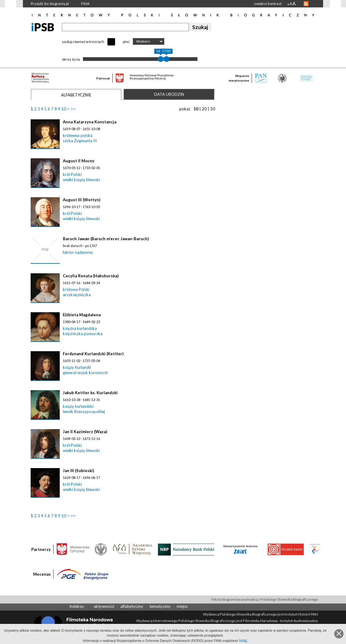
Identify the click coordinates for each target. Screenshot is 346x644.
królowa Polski (76, 289)
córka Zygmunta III (80, 141)
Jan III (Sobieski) (78, 471)
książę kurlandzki (78, 406)
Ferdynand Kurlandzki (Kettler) (93, 354)
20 (204, 109)
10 (64, 109)
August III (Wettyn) (82, 200)
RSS (306, 4)
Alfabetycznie (76, 95)
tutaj (243, 640)
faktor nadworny (78, 252)
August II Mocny (79, 161)
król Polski (72, 174)
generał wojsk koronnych (85, 373)
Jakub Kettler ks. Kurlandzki (90, 393)
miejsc (182, 606)
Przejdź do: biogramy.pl (50, 4)
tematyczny (160, 606)
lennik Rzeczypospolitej (84, 412)
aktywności (104, 606)
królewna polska (78, 135)
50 (213, 109)
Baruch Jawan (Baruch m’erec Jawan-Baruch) (106, 239)
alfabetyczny (132, 606)
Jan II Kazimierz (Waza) (85, 432)
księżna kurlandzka (80, 328)
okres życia (71, 59)
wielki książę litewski (81, 180)
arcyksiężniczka (77, 295)
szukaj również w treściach (83, 42)
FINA (85, 4)
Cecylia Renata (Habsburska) (91, 276)
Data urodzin (169, 94)
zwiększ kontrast (268, 4)
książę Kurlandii (77, 367)
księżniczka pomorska (83, 334)
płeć (126, 42)
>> (73, 109)
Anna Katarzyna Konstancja (90, 122)
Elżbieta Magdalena (82, 315)
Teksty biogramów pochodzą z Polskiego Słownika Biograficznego (264, 599)
